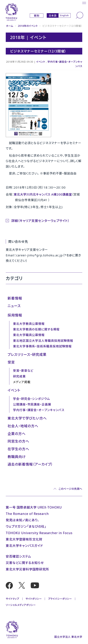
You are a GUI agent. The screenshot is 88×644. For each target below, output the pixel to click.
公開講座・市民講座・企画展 (32, 404)
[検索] (80, 15)
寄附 (37, 16)
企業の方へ (17, 434)
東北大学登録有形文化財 (24, 539)
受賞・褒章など (23, 371)
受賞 (11, 362)
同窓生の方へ (18, 441)
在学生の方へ (18, 449)
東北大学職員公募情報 (29, 335)
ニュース (14, 306)
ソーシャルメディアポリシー (21, 605)
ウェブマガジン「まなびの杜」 (26, 526)
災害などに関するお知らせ (25, 563)
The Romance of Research (27, 514)
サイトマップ (12, 599)
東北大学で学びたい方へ (27, 418)
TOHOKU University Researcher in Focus (39, 533)
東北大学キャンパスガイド (24, 546)
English (64, 15)
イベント (41, 62)
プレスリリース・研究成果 (27, 354)
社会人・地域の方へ (23, 426)
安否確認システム (18, 556)
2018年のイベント (28, 26)
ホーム (10, 26)
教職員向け (17, 457)
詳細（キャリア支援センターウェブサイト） (40, 221)
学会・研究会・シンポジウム (32, 399)
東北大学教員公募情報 (29, 324)
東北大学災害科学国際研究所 (27, 569)
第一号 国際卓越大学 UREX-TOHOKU (34, 507)
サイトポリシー (34, 599)
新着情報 (15, 298)
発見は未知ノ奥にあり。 (22, 520)
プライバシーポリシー (60, 599)
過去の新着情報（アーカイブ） (30, 464)
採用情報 (15, 315)
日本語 (53, 15)
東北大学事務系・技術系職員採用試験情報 (42, 346)
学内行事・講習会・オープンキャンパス (39, 410)
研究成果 (19, 376)
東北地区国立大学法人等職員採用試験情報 (43, 341)
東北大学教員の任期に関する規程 (36, 329)
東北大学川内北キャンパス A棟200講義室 (43, 194)
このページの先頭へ (70, 489)
